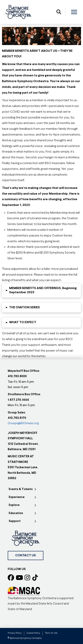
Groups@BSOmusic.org (23, 423)
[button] (59, 12)
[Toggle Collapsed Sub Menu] (23, 489)
